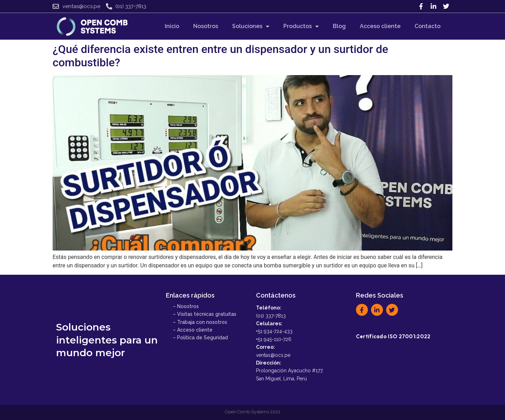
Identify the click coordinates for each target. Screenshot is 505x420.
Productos (301, 26)
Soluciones (251, 26)
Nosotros (206, 26)
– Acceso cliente (193, 330)
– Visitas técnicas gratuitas (205, 314)
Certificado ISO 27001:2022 (393, 336)
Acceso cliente (380, 26)
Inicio (172, 26)
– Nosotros (186, 306)
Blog (339, 26)
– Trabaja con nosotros (200, 322)
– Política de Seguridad (200, 338)
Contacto (427, 26)
